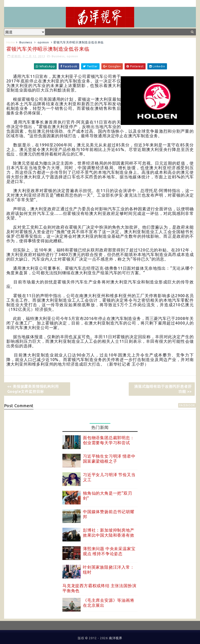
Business (26, 42)
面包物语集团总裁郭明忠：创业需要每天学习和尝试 (109, 440)
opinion (43, 42)
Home (11, 42)
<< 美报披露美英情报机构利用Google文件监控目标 (33, 389)
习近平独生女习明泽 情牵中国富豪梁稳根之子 (109, 459)
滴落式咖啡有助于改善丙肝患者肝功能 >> (163, 389)
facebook (187, 405)
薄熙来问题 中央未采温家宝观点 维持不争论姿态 (109, 551)
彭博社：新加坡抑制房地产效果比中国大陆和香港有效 (109, 533)
